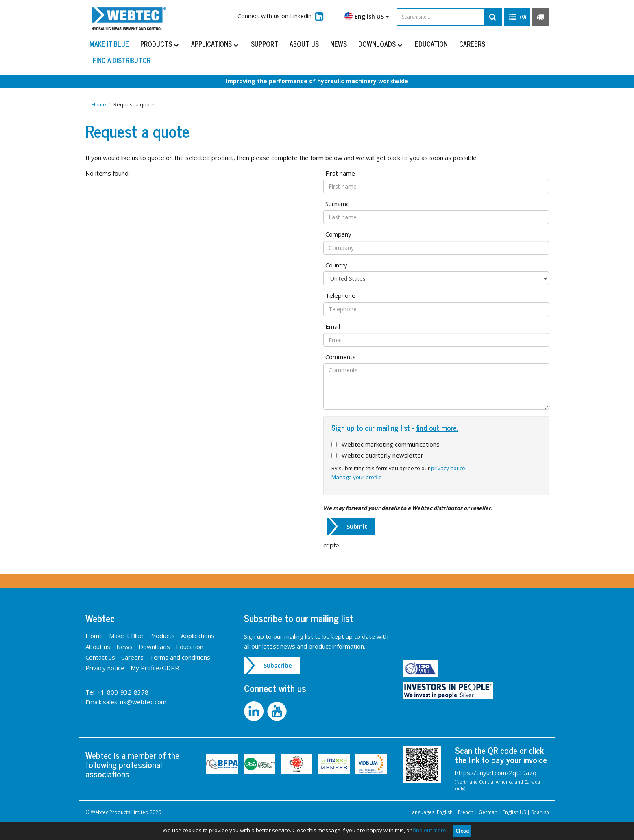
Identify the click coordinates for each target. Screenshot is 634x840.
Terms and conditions (180, 657)
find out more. (437, 428)
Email (333, 326)
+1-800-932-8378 (123, 692)
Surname (338, 204)
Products (160, 44)
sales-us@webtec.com (135, 702)
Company (338, 234)
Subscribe (278, 665)
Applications (215, 44)
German (488, 812)
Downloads (381, 44)
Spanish (540, 812)
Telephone (340, 295)
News (339, 44)
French (466, 812)
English (445, 812)
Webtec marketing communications (391, 444)
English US (367, 16)
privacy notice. (449, 468)
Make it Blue (109, 44)
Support (265, 44)
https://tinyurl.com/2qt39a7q (496, 773)
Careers (472, 44)
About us (304, 44)
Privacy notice (105, 668)
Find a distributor (122, 60)
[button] (517, 17)
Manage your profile (357, 477)
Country (336, 265)
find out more (429, 830)
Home (99, 104)
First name (340, 173)
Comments (341, 357)
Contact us (100, 657)
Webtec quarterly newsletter (382, 455)
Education (431, 44)
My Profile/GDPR (155, 668)
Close (462, 831)
